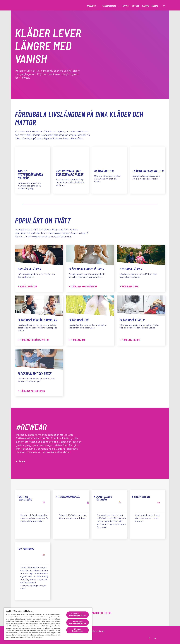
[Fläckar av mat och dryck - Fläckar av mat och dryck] (31, 391)
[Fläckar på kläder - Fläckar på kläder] (130, 340)
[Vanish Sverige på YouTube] (155, 638)
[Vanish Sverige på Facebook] (149, 638)
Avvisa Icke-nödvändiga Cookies (78, 622)
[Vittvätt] (126, 6)
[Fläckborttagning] (109, 6)
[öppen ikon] (164, 6)
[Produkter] (91, 6)
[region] (48, 624)
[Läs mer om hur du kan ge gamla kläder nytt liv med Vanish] (20, 461)
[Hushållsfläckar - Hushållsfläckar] (27, 286)
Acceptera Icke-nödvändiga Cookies (78, 615)
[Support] (155, 6)
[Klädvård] (145, 6)
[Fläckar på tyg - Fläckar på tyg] (77, 340)
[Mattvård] (135, 6)
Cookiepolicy (10, 635)
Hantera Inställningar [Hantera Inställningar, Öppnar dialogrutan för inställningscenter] (78, 630)
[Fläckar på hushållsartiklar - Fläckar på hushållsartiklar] (33, 340)
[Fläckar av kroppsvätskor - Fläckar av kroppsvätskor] (83, 286)
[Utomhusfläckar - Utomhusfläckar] (129, 286)
